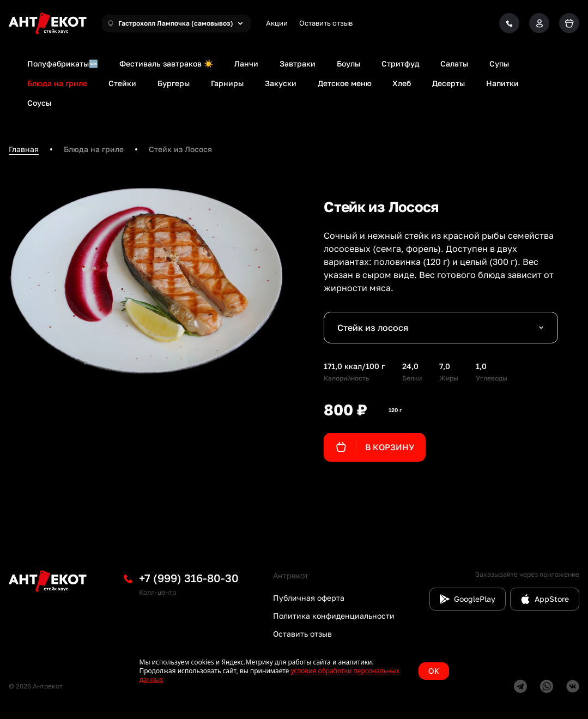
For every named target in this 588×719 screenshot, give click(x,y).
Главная (24, 149)
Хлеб (402, 83)
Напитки (502, 83)
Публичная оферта (309, 598)
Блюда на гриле (57, 83)
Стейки (122, 83)
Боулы (348, 64)
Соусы (39, 103)
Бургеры (174, 83)
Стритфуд (401, 64)
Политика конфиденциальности (334, 616)
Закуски (281, 83)
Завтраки (298, 64)
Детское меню (345, 83)
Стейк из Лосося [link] (180, 149)
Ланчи (246, 64)
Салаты (454, 64)
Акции (277, 23)
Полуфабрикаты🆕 (63, 64)
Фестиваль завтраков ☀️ (166, 64)
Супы (499, 64)
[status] (294, 671)
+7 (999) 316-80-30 (189, 578)
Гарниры (227, 83)
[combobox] (441, 328)
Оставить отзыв (326, 23)
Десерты (448, 83)
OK (434, 671)
